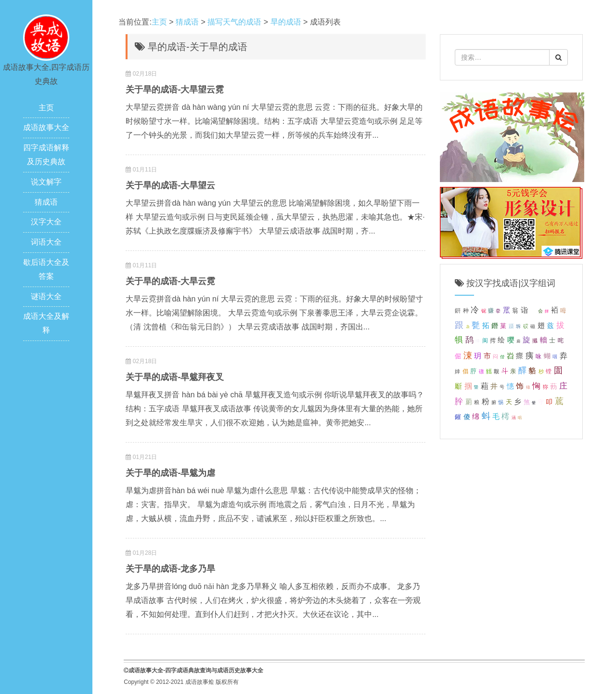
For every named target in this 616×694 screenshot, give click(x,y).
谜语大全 (46, 296)
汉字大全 (46, 222)
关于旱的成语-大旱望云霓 (175, 90)
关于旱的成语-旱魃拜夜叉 (175, 377)
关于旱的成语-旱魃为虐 (170, 473)
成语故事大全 (46, 127)
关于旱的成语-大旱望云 (170, 185)
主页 (46, 108)
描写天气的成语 (234, 22)
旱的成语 (286, 22)
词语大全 (46, 242)
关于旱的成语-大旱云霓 (170, 281)
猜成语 (46, 202)
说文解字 (46, 182)
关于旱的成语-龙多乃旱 (170, 569)
